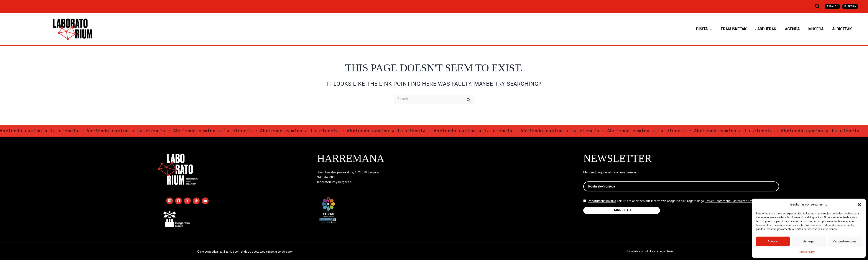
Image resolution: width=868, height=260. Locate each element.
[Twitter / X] (187, 201)
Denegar (809, 241)
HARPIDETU (622, 213)
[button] (859, 205)
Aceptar (773, 241)
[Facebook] (178, 201)
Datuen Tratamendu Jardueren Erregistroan (735, 204)
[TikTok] (196, 201)
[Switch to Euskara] (850, 7)
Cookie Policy (807, 252)
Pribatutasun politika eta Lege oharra (650, 251)
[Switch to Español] (832, 7)
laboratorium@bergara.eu (335, 182)
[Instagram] (170, 201)
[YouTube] (205, 201)
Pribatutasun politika (602, 204)
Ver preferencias (845, 241)
